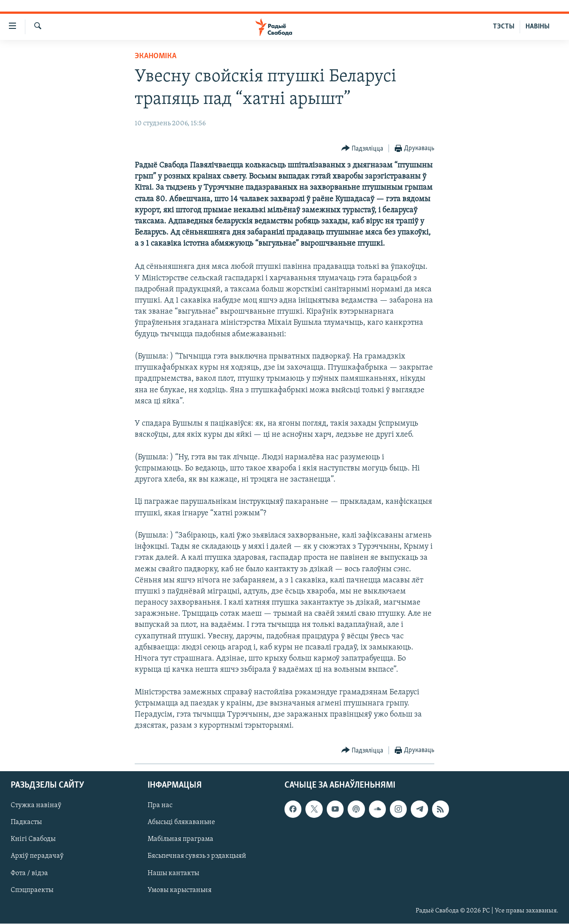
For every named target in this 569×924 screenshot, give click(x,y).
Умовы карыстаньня (180, 890)
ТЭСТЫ (504, 27)
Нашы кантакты (173, 873)
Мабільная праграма (180, 840)
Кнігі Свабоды (33, 840)
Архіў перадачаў (37, 856)
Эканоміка (156, 56)
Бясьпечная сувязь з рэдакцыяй (197, 856)
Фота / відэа (29, 873)
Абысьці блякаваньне (181, 823)
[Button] (363, 149)
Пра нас (160, 806)
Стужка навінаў (36, 806)
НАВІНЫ (537, 27)
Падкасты (26, 823)
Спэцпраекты (32, 890)
